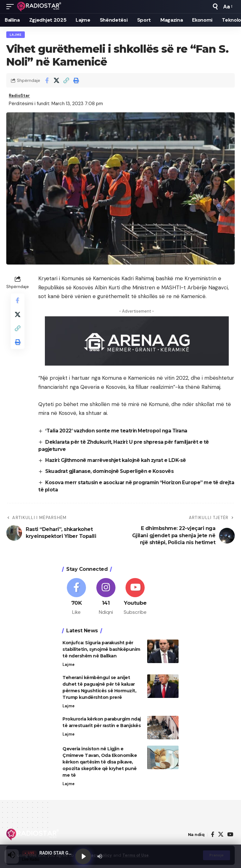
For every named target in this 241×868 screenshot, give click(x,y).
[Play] (83, 856)
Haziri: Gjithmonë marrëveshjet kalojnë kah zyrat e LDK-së (120, 462)
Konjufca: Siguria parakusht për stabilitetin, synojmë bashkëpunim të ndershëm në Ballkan (101, 653)
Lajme (16, 35)
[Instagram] (106, 599)
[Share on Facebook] (47, 81)
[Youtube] (135, 599)
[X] (221, 839)
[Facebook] (76, 599)
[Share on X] (56, 81)
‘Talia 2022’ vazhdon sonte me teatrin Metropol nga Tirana (120, 433)
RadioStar (21, 97)
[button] (12, 7)
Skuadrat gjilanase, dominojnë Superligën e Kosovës (113, 473)
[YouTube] (230, 839)
